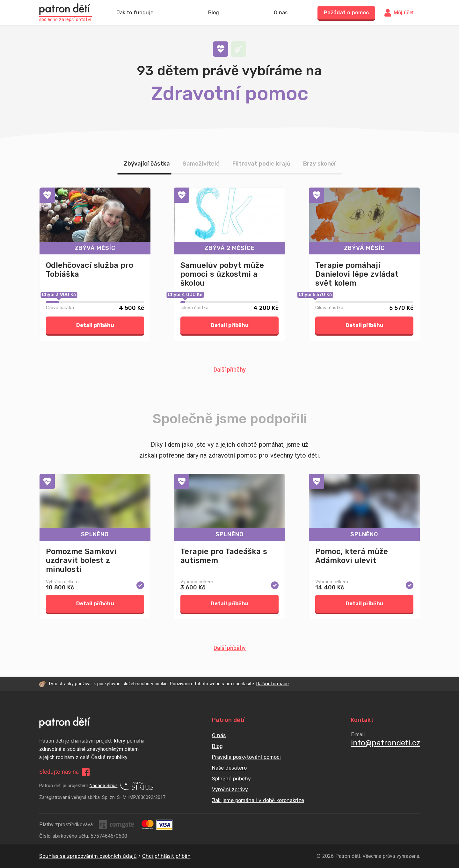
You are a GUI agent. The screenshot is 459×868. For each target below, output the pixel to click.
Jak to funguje (135, 13)
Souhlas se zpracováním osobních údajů (88, 856)
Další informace (273, 684)
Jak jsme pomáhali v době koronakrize (258, 800)
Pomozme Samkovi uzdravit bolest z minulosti (81, 560)
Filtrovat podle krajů (261, 164)
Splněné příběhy (231, 779)
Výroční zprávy (230, 790)
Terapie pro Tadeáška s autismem (224, 556)
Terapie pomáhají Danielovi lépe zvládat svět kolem (357, 274)
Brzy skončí (319, 164)
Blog (214, 13)
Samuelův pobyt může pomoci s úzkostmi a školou (222, 274)
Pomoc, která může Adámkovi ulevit (352, 556)
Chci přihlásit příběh (166, 856)
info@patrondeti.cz (386, 743)
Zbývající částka (147, 164)
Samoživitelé (201, 164)
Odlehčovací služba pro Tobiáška (90, 270)
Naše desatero (229, 768)
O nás (281, 13)
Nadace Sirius (121, 786)
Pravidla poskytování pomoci (246, 757)
